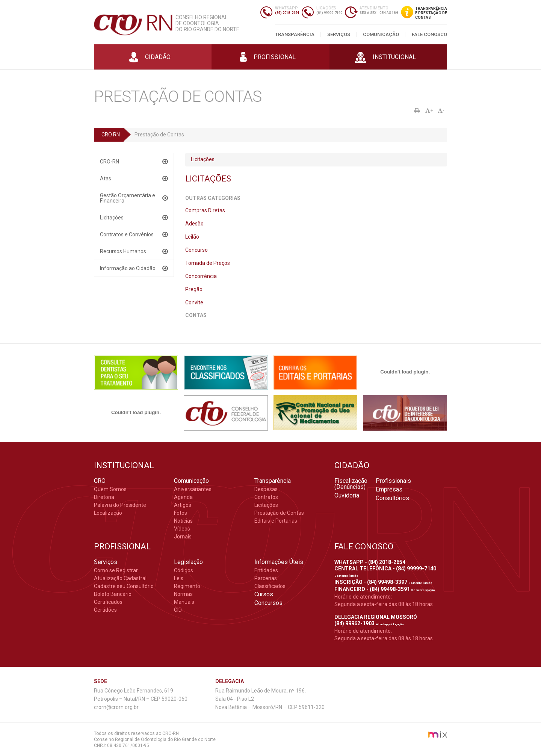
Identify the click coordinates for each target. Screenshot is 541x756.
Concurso (196, 250)
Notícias (183, 521)
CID (178, 610)
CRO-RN (110, 162)
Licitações (112, 218)
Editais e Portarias (276, 521)
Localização (108, 513)
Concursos (268, 603)
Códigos (184, 570)
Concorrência (201, 276)
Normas (183, 594)
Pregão (194, 289)
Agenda (183, 497)
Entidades (266, 570)
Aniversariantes (193, 489)
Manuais (184, 602)
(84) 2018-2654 (287, 13)
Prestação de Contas (279, 513)
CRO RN (111, 135)
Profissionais (393, 481)
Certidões (105, 610)
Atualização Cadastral (120, 578)
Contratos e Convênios (127, 234)
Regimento (187, 586)
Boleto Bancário (113, 594)
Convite (194, 302)
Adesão (194, 224)
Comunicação (381, 34)
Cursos (264, 594)
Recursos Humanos (123, 251)
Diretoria (104, 497)
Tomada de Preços (208, 263)
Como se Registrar (116, 570)
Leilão (192, 237)
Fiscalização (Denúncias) (351, 484)
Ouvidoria (347, 496)
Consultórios (392, 498)
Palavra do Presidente (120, 505)
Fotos (181, 513)
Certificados (108, 602)
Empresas (389, 490)
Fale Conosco (429, 34)
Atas (106, 178)
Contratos (266, 497)
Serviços (339, 34)
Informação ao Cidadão (128, 268)
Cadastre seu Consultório (124, 586)
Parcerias (266, 578)
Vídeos (182, 529)
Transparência (295, 34)
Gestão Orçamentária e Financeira (128, 198)
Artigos (183, 505)
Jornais (183, 537)
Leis (179, 578)
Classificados (270, 586)
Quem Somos (110, 489)
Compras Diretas (205, 210)
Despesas (266, 489)
